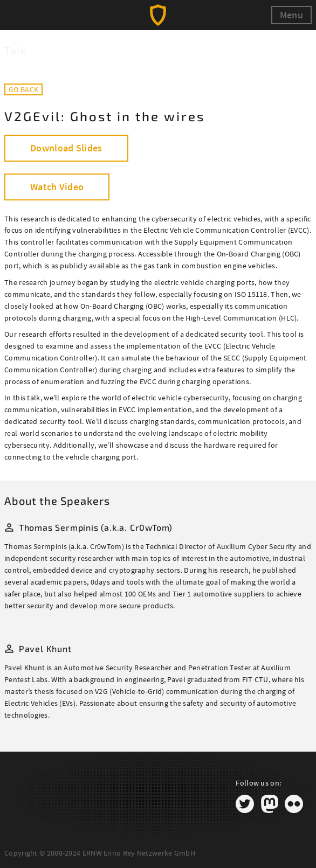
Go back (23, 89)
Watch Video (57, 187)
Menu (291, 15)
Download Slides (66, 148)
